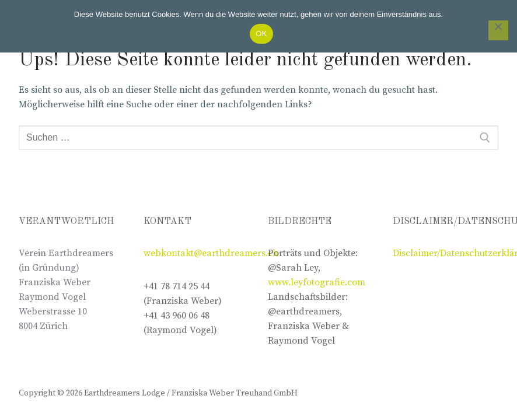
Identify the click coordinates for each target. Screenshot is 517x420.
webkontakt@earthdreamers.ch (211, 253)
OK (261, 34)
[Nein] (498, 30)
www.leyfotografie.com (317, 282)
